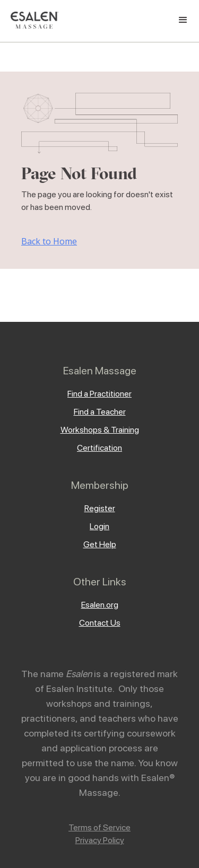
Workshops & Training (100, 430)
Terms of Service (99, 827)
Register (100, 508)
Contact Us (100, 623)
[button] (183, 20)
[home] (32, 20)
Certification (99, 448)
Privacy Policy (100, 840)
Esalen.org (100, 605)
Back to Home (49, 241)
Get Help (100, 544)
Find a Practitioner (99, 394)
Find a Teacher (100, 412)
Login (99, 526)
